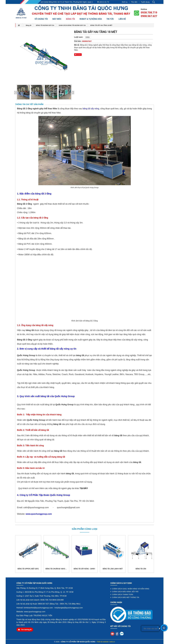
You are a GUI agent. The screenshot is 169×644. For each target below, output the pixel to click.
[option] (23, 92)
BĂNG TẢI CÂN (141, 569)
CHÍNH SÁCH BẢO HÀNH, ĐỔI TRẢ (124, 592)
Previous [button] (16, 93)
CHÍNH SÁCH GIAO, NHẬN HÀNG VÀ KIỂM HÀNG (130, 589)
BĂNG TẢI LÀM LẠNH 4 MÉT (113, 569)
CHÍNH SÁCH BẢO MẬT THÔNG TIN (125, 597)
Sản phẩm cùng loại (84, 529)
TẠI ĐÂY (84, 488)
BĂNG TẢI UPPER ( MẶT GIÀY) (28, 569)
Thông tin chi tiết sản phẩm (29, 104)
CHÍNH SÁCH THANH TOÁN (122, 594)
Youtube (78, 55)
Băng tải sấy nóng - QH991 (84, 569)
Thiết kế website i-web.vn (106, 642)
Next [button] (72, 93)
